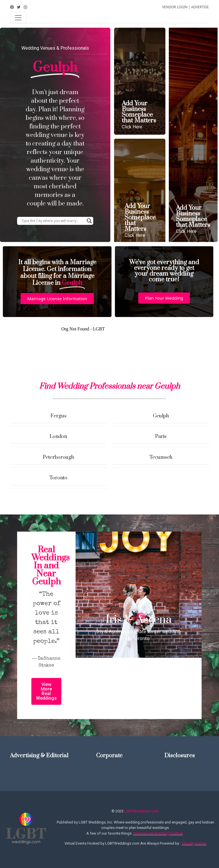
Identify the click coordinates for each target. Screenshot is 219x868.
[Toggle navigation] (18, 18)
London (58, 437)
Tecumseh (161, 457)
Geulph (161, 416)
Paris (161, 437)
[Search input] (53, 221)
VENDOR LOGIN (175, 7)
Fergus (58, 416)
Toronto (58, 478)
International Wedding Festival (158, 833)
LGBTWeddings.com (141, 811)
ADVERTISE (200, 7)
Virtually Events (194, 843)
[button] (57, 299)
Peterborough (58, 457)
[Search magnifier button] (89, 221)
